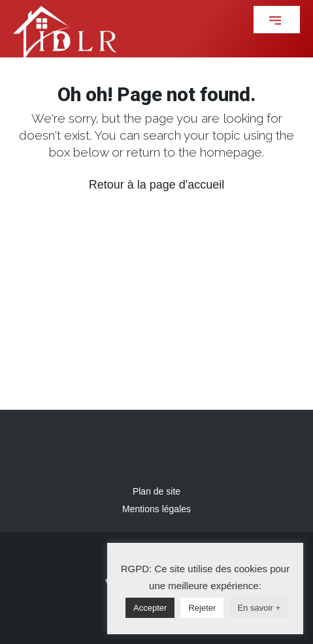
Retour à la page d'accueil (157, 185)
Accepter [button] (150, 608)
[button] (277, 20)
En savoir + (259, 608)
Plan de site (156, 491)
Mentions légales (156, 509)
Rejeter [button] (202, 608)
